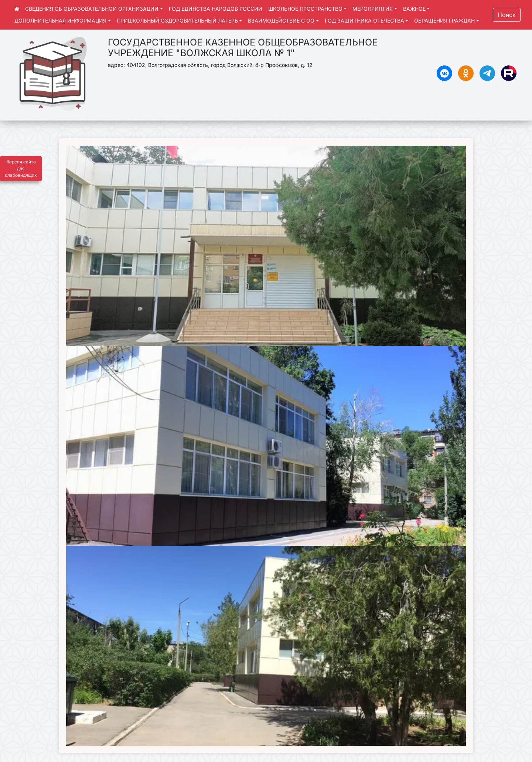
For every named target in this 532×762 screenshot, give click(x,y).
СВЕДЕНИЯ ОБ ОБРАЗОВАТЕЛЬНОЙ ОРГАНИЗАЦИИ (92, 9)
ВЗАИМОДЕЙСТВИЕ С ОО (281, 21)
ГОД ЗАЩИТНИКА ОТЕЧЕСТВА (364, 21)
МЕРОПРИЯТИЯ (373, 9)
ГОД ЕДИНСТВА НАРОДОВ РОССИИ (216, 9)
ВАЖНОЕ (414, 9)
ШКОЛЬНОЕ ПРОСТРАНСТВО (305, 9)
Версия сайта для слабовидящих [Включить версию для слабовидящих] (21, 168)
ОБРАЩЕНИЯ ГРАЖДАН (444, 21)
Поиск (507, 15)
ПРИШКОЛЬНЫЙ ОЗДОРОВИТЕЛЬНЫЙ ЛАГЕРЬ (177, 21)
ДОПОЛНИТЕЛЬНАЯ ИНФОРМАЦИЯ (60, 21)
